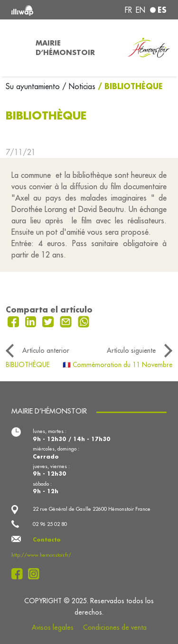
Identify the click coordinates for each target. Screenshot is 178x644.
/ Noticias (79, 86)
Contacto (47, 540)
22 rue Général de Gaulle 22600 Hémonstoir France (92, 509)
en (141, 10)
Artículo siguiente (131, 350)
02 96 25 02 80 (50, 524)
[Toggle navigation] (15, 48)
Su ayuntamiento (34, 86)
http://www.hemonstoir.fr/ (41, 555)
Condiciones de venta (115, 627)
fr (128, 10)
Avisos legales (53, 627)
